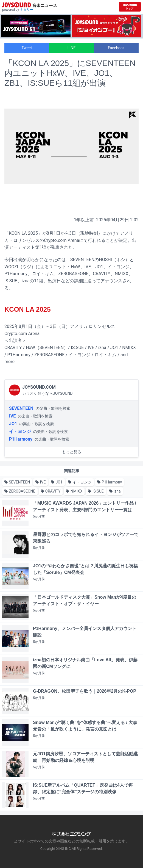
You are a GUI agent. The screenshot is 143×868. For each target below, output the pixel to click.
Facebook (116, 48)
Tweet (27, 48)
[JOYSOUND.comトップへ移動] (130, 7)
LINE (71, 48)
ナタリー (27, 10)
